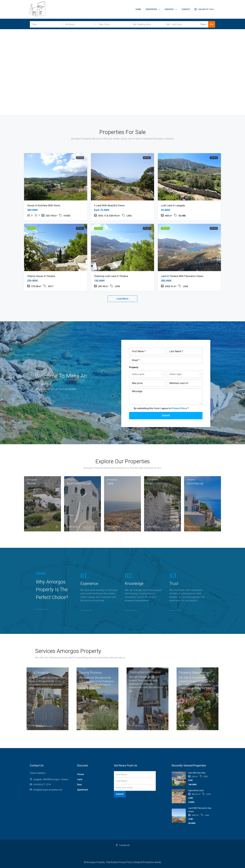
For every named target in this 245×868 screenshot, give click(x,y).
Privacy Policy (179, 408)
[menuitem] (204, 9)
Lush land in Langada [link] (173, 205)
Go (212, 24)
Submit (166, 415)
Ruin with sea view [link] (197, 773)
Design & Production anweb (147, 862)
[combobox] (47, 24)
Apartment (82, 790)
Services (169, 9)
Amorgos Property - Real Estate (102, 862)
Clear (203, 24)
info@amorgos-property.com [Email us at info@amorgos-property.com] (48, 790)
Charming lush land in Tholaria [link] (111, 276)
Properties (151, 9)
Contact (186, 9)
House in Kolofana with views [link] (44, 205)
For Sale (80, 158)
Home (138, 9)
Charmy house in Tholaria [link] (41, 276)
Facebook (123, 845)
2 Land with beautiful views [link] (109, 205)
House (81, 774)
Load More (122, 299)
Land (80, 779)
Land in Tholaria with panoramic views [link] (182, 276)
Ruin (79, 785)
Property (134, 367)
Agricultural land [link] (196, 790)
